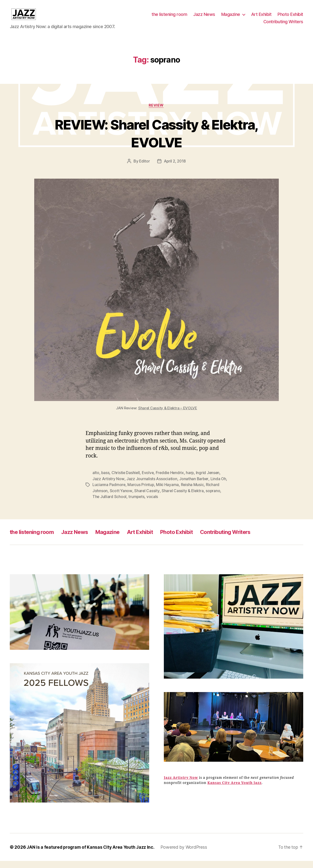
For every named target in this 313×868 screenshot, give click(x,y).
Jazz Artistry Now (108, 486)
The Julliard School (110, 504)
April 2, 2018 (175, 169)
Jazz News (204, 18)
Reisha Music (200, 492)
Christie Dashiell (126, 480)
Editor (144, 169)
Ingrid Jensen (210, 480)
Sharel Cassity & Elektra (183, 498)
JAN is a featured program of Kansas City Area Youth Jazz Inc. (92, 854)
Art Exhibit (261, 18)
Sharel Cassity (147, 498)
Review (156, 113)
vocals (153, 504)
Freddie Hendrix (171, 480)
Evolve (149, 480)
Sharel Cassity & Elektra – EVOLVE (168, 416)
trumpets (137, 504)
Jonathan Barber (194, 486)
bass (105, 480)
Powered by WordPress (187, 854)
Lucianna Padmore (116, 492)
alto (96, 480)
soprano (214, 498)
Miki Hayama (175, 492)
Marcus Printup (148, 492)
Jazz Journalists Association (152, 486)
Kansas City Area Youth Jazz (235, 790)
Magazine (231, 18)
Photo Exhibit (290, 18)
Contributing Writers (283, 25)
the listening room (169, 18)
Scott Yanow (121, 498)
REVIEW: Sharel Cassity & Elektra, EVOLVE (156, 141)
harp (192, 480)
